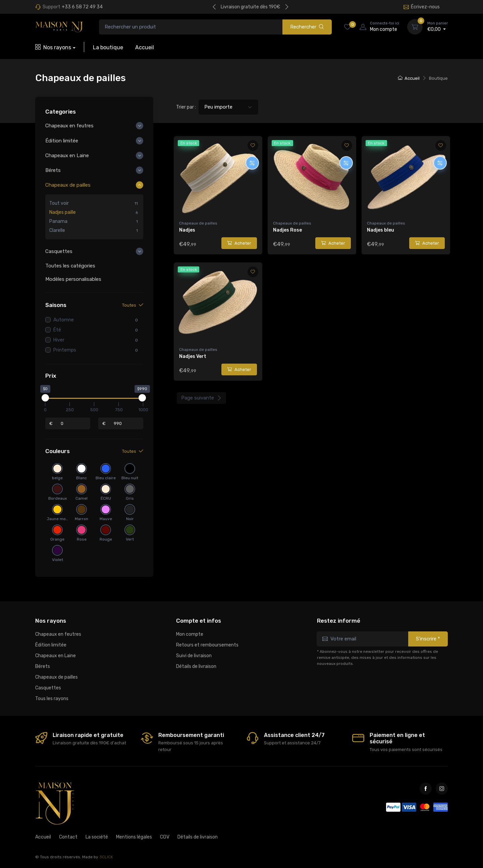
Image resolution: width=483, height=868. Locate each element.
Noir (130, 519)
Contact (68, 837)
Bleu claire (106, 478)
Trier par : (186, 107)
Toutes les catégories (70, 266)
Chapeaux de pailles (198, 223)
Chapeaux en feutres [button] (69, 126)
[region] (94, 217)
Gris (130, 499)
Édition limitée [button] (62, 141)
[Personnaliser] (252, 163)
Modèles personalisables (73, 279)
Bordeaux (58, 499)
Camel (82, 499)
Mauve (106, 519)
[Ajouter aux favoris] (253, 145)
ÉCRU (106, 499)
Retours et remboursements (207, 645)
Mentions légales (134, 837)
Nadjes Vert (193, 356)
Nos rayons (53, 47)
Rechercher (307, 27)
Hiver (59, 340)
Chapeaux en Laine (56, 656)
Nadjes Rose (287, 230)
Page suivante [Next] (201, 398)
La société (97, 837)
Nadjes (187, 230)
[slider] (45, 398)
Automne (64, 320)
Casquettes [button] (59, 252)
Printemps (65, 350)
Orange (57, 540)
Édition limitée (51, 645)
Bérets (43, 666)
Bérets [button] (53, 170)
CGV (165, 837)
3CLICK (106, 857)
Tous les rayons (52, 699)
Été (57, 330)
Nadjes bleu (381, 230)
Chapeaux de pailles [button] (68, 185)
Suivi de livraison (194, 656)
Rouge (106, 540)
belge (57, 478)
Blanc (82, 478)
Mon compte (190, 634)
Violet (58, 560)
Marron (82, 519)
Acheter (239, 243)
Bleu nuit (130, 478)
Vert (130, 540)
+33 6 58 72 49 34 (82, 7)
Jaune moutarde (57, 519)
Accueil (145, 47)
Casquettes (48, 688)
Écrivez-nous (422, 7)
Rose (82, 540)
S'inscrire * (428, 639)
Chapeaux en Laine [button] (67, 156)
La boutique (108, 47)
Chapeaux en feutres (58, 634)
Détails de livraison (196, 666)
